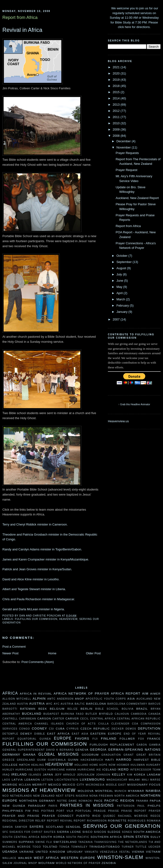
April (120, 293)
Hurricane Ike (89, 770)
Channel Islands (49, 724)
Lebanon (32, 779)
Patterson (126, 806)
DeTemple (10, 734)
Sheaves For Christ (26, 832)
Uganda (10, 852)
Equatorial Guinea (34, 739)
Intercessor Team (145, 770)
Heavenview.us (118, 421)
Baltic (80, 704)
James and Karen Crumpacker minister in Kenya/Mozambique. (46, 559)
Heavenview (68, 619)
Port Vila (65, 811)
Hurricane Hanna (62, 770)
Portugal (83, 811)
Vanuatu (91, 852)
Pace (99, 801)
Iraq (6, 775)
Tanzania (85, 842)
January (122, 312)
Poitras (48, 811)
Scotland (55, 827)
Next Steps (65, 796)
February (123, 306)
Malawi (134, 780)
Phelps (154, 806)
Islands (35, 775)
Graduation (111, 755)
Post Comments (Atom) (38, 662)
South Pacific (78, 837)
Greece (9, 760)
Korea (140, 774)
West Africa (46, 858)
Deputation (149, 728)
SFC (5, 832)
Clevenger (120, 724)
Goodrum (90, 755)
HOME (94, 765)
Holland (81, 765)
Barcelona (96, 704)
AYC (49, 704)
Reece (156, 816)
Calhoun (122, 714)
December (124, 141)
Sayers (37, 827)
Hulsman (138, 765)
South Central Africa (21, 837)
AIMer (155, 694)
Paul (141, 806)
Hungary (153, 765)
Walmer (25, 858)
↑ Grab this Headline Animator (134, 404)
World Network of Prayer (78, 863)
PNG (36, 811)
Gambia (155, 745)
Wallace (9, 858)
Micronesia (95, 785)
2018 (117, 86)
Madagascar (117, 780)
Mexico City (73, 785)
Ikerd (123, 769)
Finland (109, 739)
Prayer (155, 811)
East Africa (58, 734)
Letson (47, 780)
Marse (155, 780)
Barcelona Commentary (127, 704)
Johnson (103, 775)
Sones (127, 832)
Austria (37, 704)
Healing (38, 765)
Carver (72, 718)
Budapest (51, 714)
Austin (23, 704)
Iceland (109, 769)
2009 (117, 129)
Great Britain (148, 755)
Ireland (19, 774)
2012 (117, 111)
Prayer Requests (127, 153)
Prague (100, 811)
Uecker (154, 847)
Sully (155, 837)
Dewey (26, 734)
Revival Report (73, 821)
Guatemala (57, 760)
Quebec (109, 816)
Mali (145, 780)
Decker (118, 729)
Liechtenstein (67, 780)
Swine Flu (44, 842)
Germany (11, 755)
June (120, 281)
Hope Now (107, 765)
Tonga (64, 847)
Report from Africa (128, 226)
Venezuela (109, 852)
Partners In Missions (87, 805)
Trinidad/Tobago (105, 847)
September (125, 262)
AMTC (51, 699)
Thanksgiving (105, 842)
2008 (117, 136)
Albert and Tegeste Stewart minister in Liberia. (34, 589)
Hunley (8, 770)
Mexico (55, 785)
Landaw (154, 774)
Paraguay (37, 806)
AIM (145, 694)
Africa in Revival (36, 694)
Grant (129, 755)
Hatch (24, 765)
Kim (130, 775)
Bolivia (128, 709)
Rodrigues (137, 821)
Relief (41, 821)
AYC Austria (64, 704)
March (121, 299)
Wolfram (46, 863)
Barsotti (10, 709)
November (124, 147)
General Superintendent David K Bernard (38, 750)
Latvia (17, 779)
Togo (37, 847)
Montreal (104, 791)
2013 (117, 105)
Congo (25, 729)
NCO (6, 796)
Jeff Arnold (65, 775)
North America (127, 796)
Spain (129, 837)
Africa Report (125, 694)
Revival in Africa (22, 30)
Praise (114, 811)
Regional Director (18, 821)
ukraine (27, 852)
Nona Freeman (101, 796)
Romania (154, 821)
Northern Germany (37, 801)
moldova (86, 791)
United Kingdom (50, 852)
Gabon (142, 745)
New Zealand (44, 796)
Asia (131, 699)
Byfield (106, 714)
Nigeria (82, 796)
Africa (10, 693)
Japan (48, 774)
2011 (117, 117)
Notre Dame (67, 801)
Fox (141, 739)
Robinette (117, 820)
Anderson (65, 699)
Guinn (73, 760)
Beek (43, 709)
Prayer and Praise (21, 816)
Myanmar (136, 791)
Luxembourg (92, 779)
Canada (154, 714)
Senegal (73, 827)
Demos (131, 729)
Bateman (28, 709)
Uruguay (75, 852)
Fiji (95, 739)
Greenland (26, 760)
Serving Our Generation (122, 826)
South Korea (53, 837)
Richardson (97, 821)
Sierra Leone (69, 832)
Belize (73, 709)
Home (52, 653)
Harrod (124, 760)
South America (147, 832)
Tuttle (141, 847)
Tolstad (50, 847)
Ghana (29, 755)
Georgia (98, 750)
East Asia (80, 734)
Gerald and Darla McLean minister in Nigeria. (34, 609)
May (120, 287)
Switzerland (65, 842)
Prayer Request (126, 170)
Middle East (116, 785)
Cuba (60, 728)
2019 (117, 80)
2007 (117, 319)
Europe (63, 738)
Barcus (154, 704)
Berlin (87, 709)
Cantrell (10, 719)
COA (135, 724)
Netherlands (21, 796)
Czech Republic (95, 728)
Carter (58, 719)
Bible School (107, 709)
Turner (128, 847)
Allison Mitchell (17, 699)
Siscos (100, 832)
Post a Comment (14, 647)
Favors (82, 739)
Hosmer (123, 765)
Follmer (127, 739)
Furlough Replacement (112, 745)
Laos (6, 780)
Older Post (93, 653)
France (154, 739)
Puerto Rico (89, 816)
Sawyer (21, 827)
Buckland (32, 714)
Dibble (40, 734)
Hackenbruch (92, 760)
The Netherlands (133, 842)
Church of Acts (81, 724)
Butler (91, 714)
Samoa (8, 827)
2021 (117, 67)
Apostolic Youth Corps (106, 699)
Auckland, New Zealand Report (137, 198)
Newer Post (10, 653)
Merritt (40, 785)
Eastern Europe (106, 734)
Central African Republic (139, 719)
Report (53, 821)
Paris (53, 806)
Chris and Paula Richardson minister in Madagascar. (39, 599)
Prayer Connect (58, 816)
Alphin (39, 699)
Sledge (114, 832)
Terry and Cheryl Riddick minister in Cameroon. (35, 524)
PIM (28, 811)
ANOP (80, 699)
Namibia (153, 791)
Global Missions (58, 754)
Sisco (88, 832)
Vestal (125, 852)
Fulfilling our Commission (36, 619)
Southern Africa (106, 837)
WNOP (33, 863)
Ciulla (104, 724)
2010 (117, 123)
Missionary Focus (144, 785)
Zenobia (109, 863)
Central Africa (103, 719)
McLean (25, 785)
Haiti (110, 760)
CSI (51, 729)
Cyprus (73, 729)
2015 (117, 92)
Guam (41, 760)
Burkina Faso (73, 714)
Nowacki (86, 801)
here (128, 27)
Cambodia (139, 714)
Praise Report (134, 811)
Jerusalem (86, 775)
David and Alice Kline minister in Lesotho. (31, 579)
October (122, 256)
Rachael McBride (133, 816)
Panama (142, 801)
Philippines (13, 811)
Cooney (39, 728)
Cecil (84, 719)
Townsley (79, 847)
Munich (120, 791)
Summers (10, 842)
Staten (142, 837)
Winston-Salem (120, 857)
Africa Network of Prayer (81, 694)
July (120, 274)
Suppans (26, 842)
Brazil (142, 709)
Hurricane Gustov (31, 770)
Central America (17, 724)
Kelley (119, 774)
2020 (117, 73)
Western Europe (78, 858)
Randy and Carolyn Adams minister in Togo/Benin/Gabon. (42, 549)
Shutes (50, 832)
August (122, 268)
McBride (10, 785)
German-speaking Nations (134, 750)
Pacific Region (119, 801)
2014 (117, 98)
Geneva (82, 750)
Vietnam (153, 852)
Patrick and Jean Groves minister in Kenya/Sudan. (37, 569)
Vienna (138, 852)
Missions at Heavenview (39, 790)
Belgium (57, 709)
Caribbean (28, 719)
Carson (44, 718)
